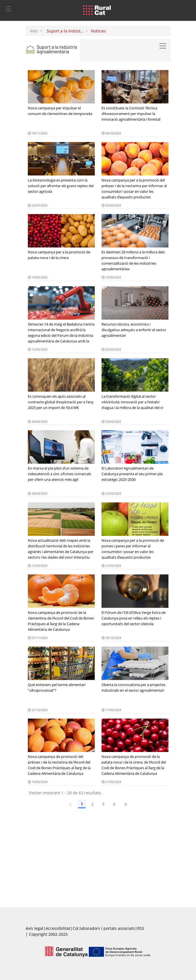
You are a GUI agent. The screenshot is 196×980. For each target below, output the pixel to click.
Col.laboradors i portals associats (104, 928)
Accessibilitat (58, 928)
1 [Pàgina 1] (82, 804)
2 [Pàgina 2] (93, 804)
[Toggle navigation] (8, 9)
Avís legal (34, 928)
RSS (141, 928)
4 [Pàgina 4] (114, 804)
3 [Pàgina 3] (103, 804)
